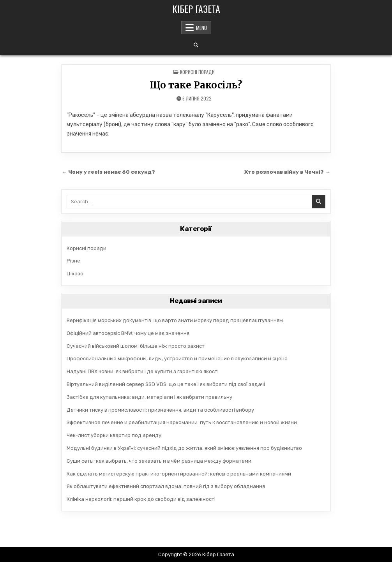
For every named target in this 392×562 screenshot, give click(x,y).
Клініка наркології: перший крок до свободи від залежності (141, 499)
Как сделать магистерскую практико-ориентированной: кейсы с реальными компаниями (179, 474)
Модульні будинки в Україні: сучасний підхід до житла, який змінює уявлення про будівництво (184, 448)
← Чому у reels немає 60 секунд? (108, 172)
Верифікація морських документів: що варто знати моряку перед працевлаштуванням (175, 320)
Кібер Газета (196, 9)
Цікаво (75, 274)
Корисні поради (197, 72)
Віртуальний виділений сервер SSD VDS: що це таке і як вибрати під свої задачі (166, 384)
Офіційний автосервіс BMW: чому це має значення (128, 333)
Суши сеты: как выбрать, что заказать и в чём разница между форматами (159, 461)
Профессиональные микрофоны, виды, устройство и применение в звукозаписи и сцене (177, 359)
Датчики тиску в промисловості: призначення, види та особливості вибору (160, 410)
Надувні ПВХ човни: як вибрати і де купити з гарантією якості (143, 371)
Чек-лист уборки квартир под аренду (114, 435)
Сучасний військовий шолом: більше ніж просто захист (136, 346)
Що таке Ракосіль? (196, 85)
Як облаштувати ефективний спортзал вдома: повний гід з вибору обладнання (166, 486)
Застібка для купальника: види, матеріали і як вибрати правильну (149, 397)
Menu (201, 28)
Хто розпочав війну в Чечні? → (287, 172)
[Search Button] (196, 45)
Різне (73, 261)
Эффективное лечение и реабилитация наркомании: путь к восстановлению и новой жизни (182, 422)
